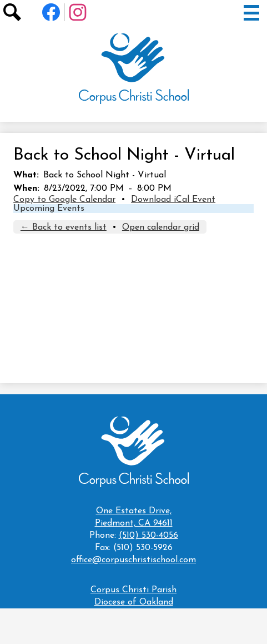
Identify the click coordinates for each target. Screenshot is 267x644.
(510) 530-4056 (148, 536)
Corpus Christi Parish (133, 590)
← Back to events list (64, 227)
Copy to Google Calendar (64, 200)
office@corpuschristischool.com (133, 560)
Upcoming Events (49, 209)
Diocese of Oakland (134, 602)
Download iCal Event (173, 200)
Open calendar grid (161, 227)
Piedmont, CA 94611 (133, 516)
